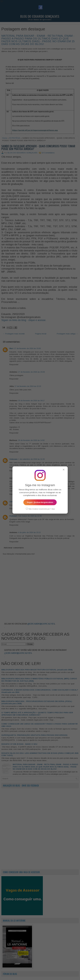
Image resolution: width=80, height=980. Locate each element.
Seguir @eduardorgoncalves (40, 502)
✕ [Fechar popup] (64, 470)
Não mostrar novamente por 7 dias (40, 509)
